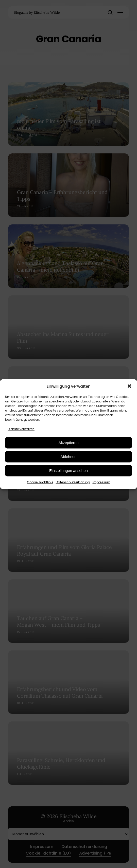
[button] (129, 386)
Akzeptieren (68, 443)
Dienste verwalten (21, 429)
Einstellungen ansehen (68, 471)
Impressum (101, 482)
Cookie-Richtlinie (40, 482)
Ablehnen (68, 457)
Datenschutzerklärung (73, 482)
